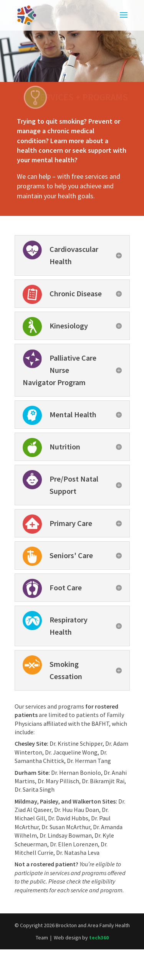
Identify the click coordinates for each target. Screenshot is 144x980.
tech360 (99, 938)
